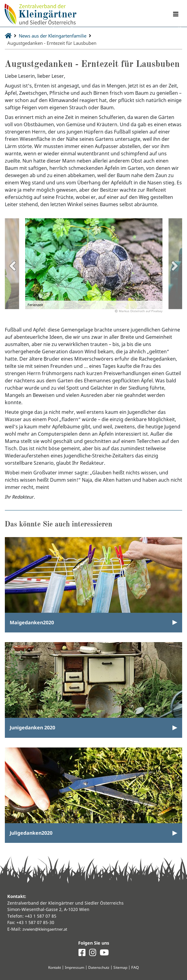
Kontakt (53, 967)
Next (175, 266)
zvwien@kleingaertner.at (48, 929)
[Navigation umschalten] (175, 15)
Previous (12, 266)
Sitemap (123, 967)
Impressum (74, 967)
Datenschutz (100, 967)
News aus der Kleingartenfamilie (57, 36)
